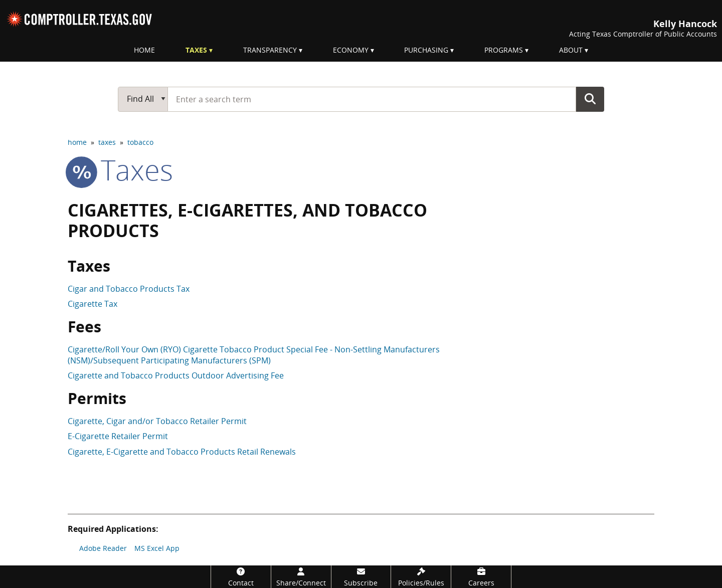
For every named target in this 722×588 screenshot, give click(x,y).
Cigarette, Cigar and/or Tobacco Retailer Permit (157, 421)
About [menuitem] (571, 50)
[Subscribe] (361, 577)
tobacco (140, 142)
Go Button (590, 99)
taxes (107, 142)
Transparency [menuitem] (270, 50)
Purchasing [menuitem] (426, 50)
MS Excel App (157, 548)
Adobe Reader (103, 548)
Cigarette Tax (93, 304)
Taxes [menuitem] (196, 50)
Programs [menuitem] (504, 50)
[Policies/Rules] (421, 577)
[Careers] (481, 577)
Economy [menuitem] (351, 50)
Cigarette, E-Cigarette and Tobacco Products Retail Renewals (182, 452)
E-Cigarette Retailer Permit (118, 436)
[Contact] (241, 577)
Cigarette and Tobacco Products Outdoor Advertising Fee (176, 375)
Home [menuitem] (144, 50)
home (77, 142)
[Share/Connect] (301, 577)
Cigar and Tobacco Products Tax (129, 289)
